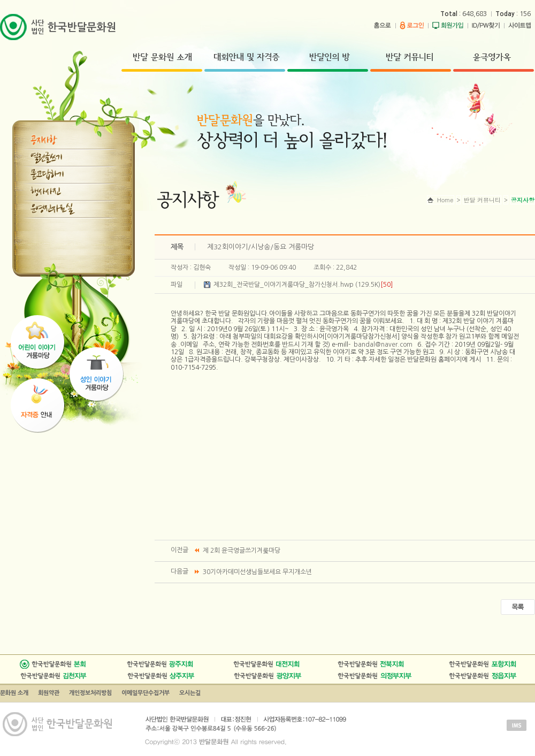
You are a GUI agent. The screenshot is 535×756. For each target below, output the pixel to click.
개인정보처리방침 (90, 693)
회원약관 (49, 693)
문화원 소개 (14, 693)
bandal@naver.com (383, 345)
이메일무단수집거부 (146, 693)
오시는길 (190, 693)
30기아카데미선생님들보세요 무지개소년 (257, 572)
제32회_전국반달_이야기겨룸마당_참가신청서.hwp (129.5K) (303, 285)
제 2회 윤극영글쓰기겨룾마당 (242, 551)
